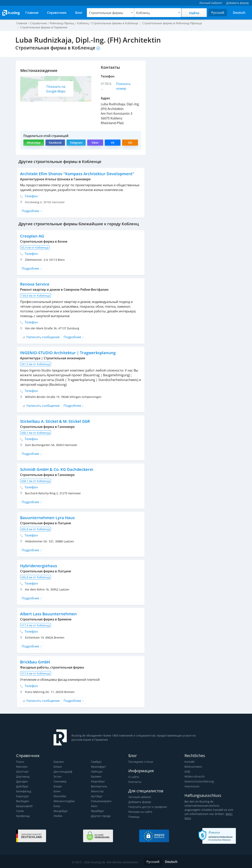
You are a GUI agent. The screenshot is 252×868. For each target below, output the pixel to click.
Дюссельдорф (63, 772)
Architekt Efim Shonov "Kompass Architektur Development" (77, 174)
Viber (95, 143)
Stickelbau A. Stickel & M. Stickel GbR (55, 421)
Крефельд (23, 816)
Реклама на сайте (140, 812)
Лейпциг (97, 772)
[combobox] (110, 13)
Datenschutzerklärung (199, 781)
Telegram (76, 143)
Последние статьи (140, 762)
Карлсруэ (22, 796)
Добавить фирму (140, 802)
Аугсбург (97, 796)
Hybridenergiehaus (38, 566)
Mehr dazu (227, 814)
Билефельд (24, 791)
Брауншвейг (24, 806)
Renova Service (34, 284)
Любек (58, 816)
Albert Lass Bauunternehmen (48, 614)
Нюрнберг (98, 781)
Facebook (55, 143)
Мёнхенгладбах (64, 801)
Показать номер (123, 86)
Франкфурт (98, 767)
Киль (57, 806)
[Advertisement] (193, 88)
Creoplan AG (32, 236)
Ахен (94, 806)
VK (113, 143)
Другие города (101, 816)
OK (130, 143)
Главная (22, 23)
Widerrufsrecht (194, 776)
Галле (20, 811)
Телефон (29, 196)
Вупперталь (99, 786)
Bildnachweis (193, 767)
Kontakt (189, 762)
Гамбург (96, 762)
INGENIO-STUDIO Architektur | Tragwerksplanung (67, 353)
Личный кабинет (140, 797)
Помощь (134, 817)
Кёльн (58, 767)
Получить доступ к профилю (147, 807)
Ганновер (60, 781)
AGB (187, 772)
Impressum (192, 786)
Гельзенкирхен (101, 801)
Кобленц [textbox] (143, 13)
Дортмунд (23, 776)
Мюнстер (97, 791)
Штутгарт (22, 772)
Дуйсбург (22, 786)
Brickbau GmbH (35, 662)
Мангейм (60, 796)
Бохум (58, 786)
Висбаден (23, 801)
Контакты (135, 782)
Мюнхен (22, 767)
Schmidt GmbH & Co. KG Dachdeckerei (57, 469)
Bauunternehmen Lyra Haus (47, 518)
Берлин (59, 762)
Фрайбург (97, 811)
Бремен (96, 776)
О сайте (133, 777)
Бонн (57, 791)
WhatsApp (34, 143)
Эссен (57, 776)
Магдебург (61, 811)
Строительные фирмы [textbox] (106, 13)
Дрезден (22, 781)
